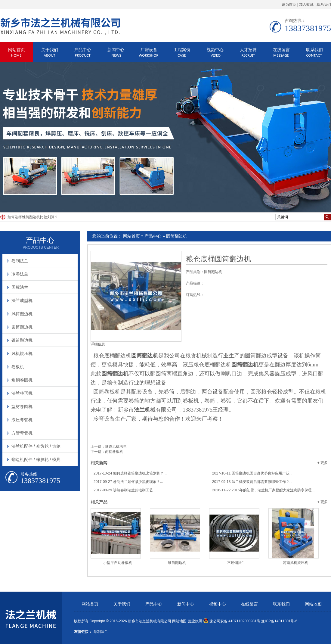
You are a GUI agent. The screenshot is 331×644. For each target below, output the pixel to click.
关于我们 (50, 50)
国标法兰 (20, 287)
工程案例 (182, 50)
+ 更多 (323, 463)
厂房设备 (149, 50)
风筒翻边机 (22, 314)
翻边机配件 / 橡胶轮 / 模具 (36, 459)
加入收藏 (306, 5)
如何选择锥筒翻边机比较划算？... (130, 473)
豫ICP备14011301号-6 (279, 621)
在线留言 (281, 50)
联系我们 (324, 5)
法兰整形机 (22, 393)
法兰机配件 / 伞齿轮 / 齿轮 (36, 446)
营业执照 (195, 621)
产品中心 (83, 50)
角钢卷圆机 (22, 380)
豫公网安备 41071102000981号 (232, 621)
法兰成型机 (22, 300)
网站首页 (17, 50)
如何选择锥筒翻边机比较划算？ (33, 217)
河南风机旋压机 (295, 563)
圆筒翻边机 (177, 236)
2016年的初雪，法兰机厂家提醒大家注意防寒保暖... (263, 490)
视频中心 (215, 50)
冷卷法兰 (20, 274)
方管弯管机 (22, 433)
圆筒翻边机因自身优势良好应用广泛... (252, 473)
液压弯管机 (22, 420)
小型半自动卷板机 (118, 563)
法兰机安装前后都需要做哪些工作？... (252, 482)
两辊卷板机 (114, 452)
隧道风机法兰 (116, 446)
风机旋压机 (22, 353)
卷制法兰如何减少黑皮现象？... (128, 482)
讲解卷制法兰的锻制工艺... (125, 490)
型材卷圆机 (22, 406)
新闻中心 (116, 50)
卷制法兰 (20, 261)
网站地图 (313, 604)
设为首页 (289, 5)
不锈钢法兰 (236, 563)
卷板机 (18, 367)
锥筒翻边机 (177, 563)
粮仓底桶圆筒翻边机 (218, 259)
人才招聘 (248, 50)
